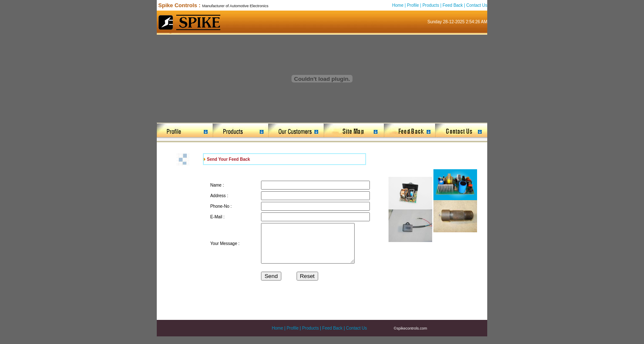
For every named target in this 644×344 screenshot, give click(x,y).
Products (431, 5)
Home (398, 5)
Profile (413, 5)
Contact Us (477, 5)
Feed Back (453, 5)
